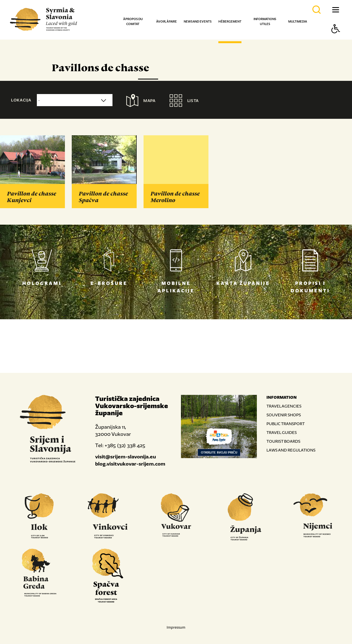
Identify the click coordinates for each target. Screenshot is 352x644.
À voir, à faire (167, 21)
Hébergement (230, 21)
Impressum (176, 627)
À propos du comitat (133, 21)
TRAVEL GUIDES (282, 432)
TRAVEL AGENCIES (284, 406)
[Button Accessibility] (336, 38)
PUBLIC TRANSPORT (286, 424)
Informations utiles (265, 21)
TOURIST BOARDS (283, 441)
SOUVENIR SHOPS (284, 415)
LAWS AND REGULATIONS (291, 450)
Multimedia (298, 21)
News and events (198, 21)
